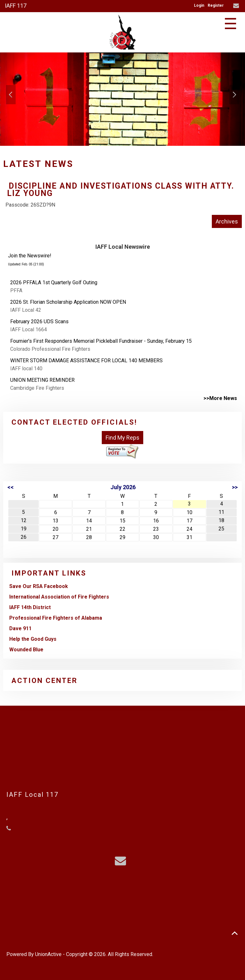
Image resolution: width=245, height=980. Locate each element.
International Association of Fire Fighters (59, 597)
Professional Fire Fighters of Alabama (56, 618)
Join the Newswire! (30, 256)
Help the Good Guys (33, 639)
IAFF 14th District (30, 607)
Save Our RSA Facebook (39, 586)
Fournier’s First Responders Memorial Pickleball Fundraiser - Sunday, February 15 (101, 341)
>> (235, 487)
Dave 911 (20, 628)
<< (11, 487)
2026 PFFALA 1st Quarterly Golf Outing (54, 282)
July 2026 (123, 487)
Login (199, 5)
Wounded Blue (26, 650)
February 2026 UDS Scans (39, 321)
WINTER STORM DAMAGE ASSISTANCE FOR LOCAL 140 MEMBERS (86, 361)
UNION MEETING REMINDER (42, 380)
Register (216, 5)
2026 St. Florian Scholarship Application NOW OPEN (68, 302)
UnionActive (48, 954)
